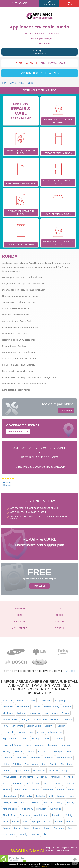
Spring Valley (39, 822)
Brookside (25, 815)
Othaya (60, 802)
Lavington (41, 809)
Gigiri (26, 828)
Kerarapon (53, 745)
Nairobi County (52, 707)
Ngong (36, 739)
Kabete (59, 822)
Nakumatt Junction (13, 745)
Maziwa (36, 707)
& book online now (39, 52)
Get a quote (66, 411)
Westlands (55, 809)
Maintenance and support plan (39, 541)
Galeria (60, 796)
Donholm (49, 758)
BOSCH (59, 615)
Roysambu (17, 726)
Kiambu (67, 707)
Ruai (69, 751)
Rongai (61, 790)
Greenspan (58, 751)
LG (59, 608)
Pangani (26, 719)
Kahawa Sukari (10, 719)
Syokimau (42, 777)
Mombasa (8, 707)
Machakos (8, 713)
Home (5, 83)
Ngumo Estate (10, 739)
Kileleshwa (35, 802)
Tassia (6, 783)
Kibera (41, 732)
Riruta (6, 771)
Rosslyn (71, 828)
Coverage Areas (17, 83)
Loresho (70, 822)
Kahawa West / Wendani (46, 719)
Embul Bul (8, 732)
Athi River (55, 777)
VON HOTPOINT (20, 628)
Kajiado (21, 713)
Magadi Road (10, 796)
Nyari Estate (9, 834)
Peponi (6, 828)
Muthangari (23, 707)
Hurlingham (27, 809)
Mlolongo (53, 771)
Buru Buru (43, 751)
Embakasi (70, 783)
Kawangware (31, 764)
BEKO (20, 615)
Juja (46, 713)
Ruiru (5, 726)
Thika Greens (45, 700)
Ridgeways (61, 700)
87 (50, 822)
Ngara (55, 713)
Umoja (65, 771)
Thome (65, 713)
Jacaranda (34, 713)
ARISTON (59, 622)
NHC (51, 796)
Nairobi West (33, 783)
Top (75, 861)
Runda (30, 83)
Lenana (25, 739)
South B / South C (52, 783)
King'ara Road (10, 809)
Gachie (53, 764)
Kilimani (48, 802)
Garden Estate (34, 726)
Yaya (29, 745)
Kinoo (6, 822)
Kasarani (67, 719)
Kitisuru (36, 828)
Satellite (17, 764)
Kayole (19, 751)
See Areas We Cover (18, 431)
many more (69, 671)
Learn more (45, 866)
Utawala (66, 745)
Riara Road (66, 764)
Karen (46, 739)
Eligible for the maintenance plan (21, 111)
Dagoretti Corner (25, 732)
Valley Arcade (55, 732)
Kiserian (61, 726)
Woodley (39, 745)
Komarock (58, 739)
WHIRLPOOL (20, 622)
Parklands (59, 828)
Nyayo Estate (10, 777)
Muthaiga (23, 834)
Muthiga (69, 815)
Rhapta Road (10, 815)
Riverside (57, 815)
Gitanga (71, 802)
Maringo (7, 751)
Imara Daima (27, 777)
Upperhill (49, 726)
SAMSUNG (20, 608)
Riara (23, 802)
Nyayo (71, 796)
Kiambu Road (20, 790)
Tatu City (7, 700)
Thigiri (47, 828)
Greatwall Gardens (25, 700)
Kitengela (69, 777)
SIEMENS (59, 628)
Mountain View (64, 758)
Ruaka (17, 828)
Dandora (30, 751)
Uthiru (6, 764)
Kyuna (16, 822)
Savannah (35, 758)
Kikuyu (46, 834)
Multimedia (26, 796)
